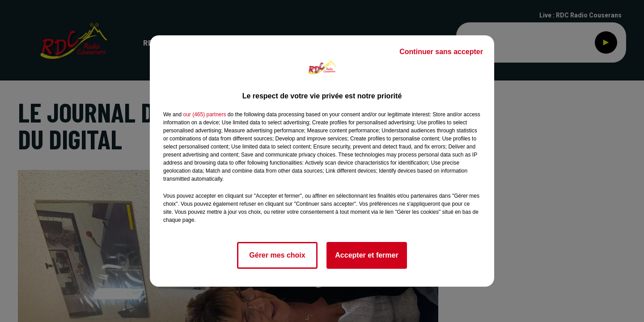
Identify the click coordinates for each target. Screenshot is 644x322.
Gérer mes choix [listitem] (277, 255)
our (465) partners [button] (204, 114)
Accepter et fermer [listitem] (366, 255)
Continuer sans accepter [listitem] (441, 52)
